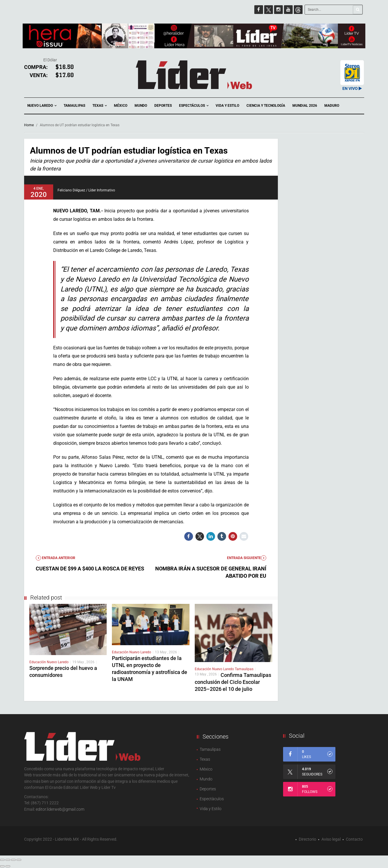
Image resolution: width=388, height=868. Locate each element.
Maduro (332, 106)
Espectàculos (212, 799)
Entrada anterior (56, 558)
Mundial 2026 (305, 106)
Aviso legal (331, 839)
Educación (38, 662)
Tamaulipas (74, 106)
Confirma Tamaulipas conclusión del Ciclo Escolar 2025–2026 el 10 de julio (233, 682)
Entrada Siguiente (247, 558)
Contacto (354, 839)
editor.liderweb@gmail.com (60, 809)
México (121, 106)
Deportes (163, 106)
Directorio (307, 839)
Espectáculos (194, 106)
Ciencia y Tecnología (266, 106)
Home (29, 125)
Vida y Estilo (227, 106)
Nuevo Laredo (42, 106)
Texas (100, 106)
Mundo (141, 106)
